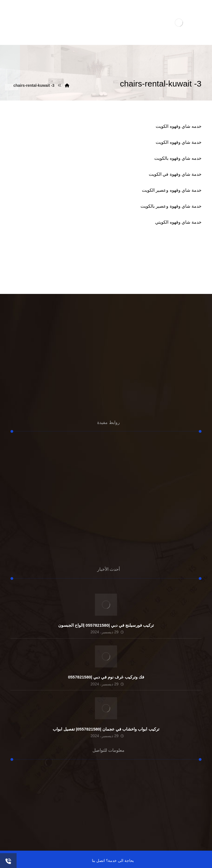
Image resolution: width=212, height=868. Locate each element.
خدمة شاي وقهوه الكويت (178, 142)
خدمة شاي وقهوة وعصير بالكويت (171, 206)
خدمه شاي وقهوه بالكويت (178, 158)
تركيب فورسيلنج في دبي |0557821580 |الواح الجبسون (106, 625)
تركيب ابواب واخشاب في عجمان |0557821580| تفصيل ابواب (106, 729)
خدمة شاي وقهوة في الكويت (175, 174)
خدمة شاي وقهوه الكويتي (178, 222)
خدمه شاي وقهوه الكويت (178, 126)
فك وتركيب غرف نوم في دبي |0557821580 (106, 677)
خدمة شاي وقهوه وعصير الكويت (172, 190)
